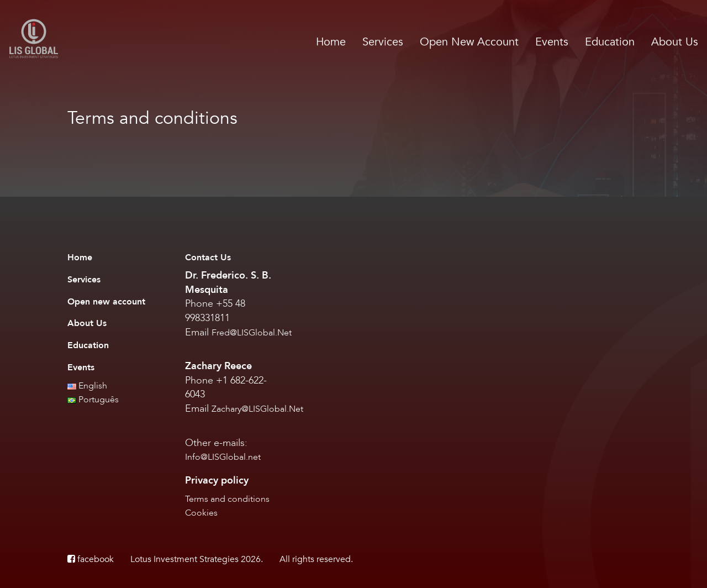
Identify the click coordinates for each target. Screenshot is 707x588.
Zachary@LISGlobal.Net (257, 409)
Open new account (106, 302)
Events (552, 42)
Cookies (201, 513)
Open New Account (469, 42)
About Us (675, 42)
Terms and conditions (227, 499)
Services (383, 42)
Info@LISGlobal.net (223, 457)
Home (331, 42)
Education (610, 42)
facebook (91, 559)
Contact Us (208, 258)
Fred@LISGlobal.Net (252, 333)
